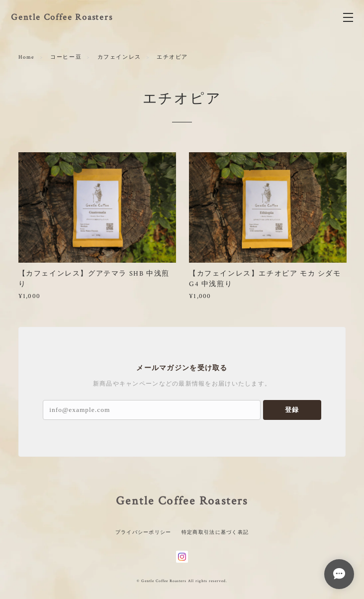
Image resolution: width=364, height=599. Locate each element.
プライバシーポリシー (143, 532)
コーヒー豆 (66, 57)
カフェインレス (119, 57)
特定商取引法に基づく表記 (215, 532)
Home (27, 57)
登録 (292, 410)
